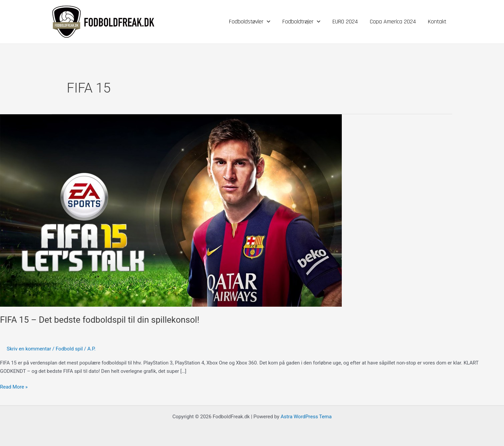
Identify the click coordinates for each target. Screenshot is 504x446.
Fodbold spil (69, 349)
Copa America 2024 (393, 22)
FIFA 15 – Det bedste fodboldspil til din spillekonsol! (100, 320)
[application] (267, 22)
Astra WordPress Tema (306, 417)
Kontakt (437, 22)
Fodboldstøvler (250, 22)
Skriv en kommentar (29, 349)
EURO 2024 (345, 22)
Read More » (14, 386)
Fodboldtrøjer (301, 22)
